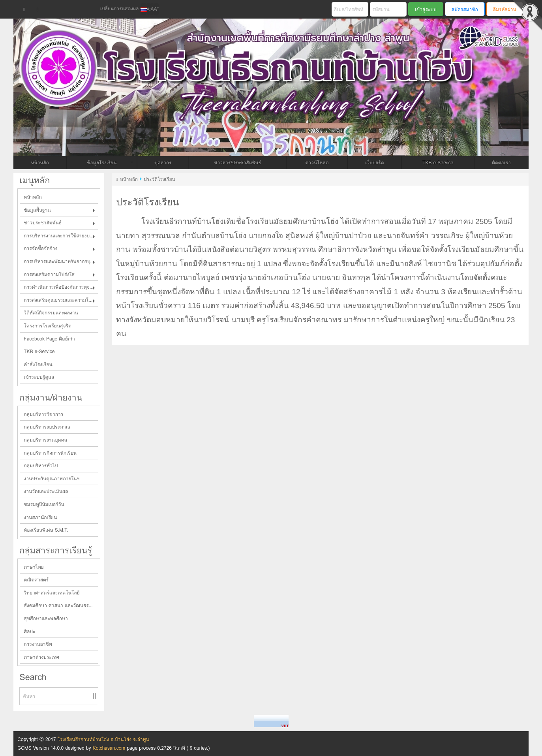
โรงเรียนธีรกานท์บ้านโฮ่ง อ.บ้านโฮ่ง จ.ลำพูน (103, 739)
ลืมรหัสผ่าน (505, 9)
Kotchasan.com (109, 748)
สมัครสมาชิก (465, 9)
